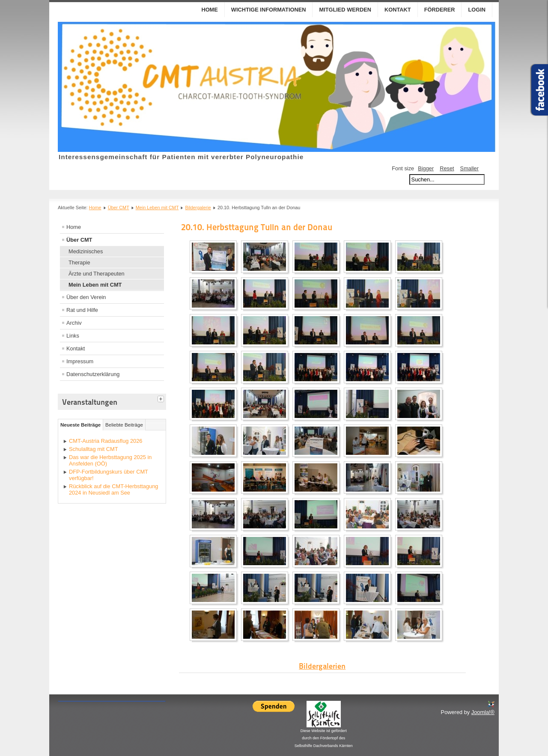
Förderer (440, 10)
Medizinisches (86, 251)
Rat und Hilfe (82, 310)
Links (73, 336)
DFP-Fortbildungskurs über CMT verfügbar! (109, 475)
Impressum (80, 361)
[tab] (162, 398)
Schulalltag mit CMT (94, 449)
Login (477, 10)
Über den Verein (86, 297)
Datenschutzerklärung (93, 374)
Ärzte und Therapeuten (97, 274)
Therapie (79, 262)
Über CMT (119, 208)
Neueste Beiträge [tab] (80, 425)
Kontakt (398, 10)
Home (209, 10)
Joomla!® (483, 712)
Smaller (469, 168)
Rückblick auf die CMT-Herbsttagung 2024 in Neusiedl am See (113, 489)
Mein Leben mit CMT (157, 208)
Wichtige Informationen (269, 10)
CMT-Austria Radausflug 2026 (106, 441)
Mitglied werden (345, 10)
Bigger (426, 168)
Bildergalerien (322, 666)
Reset (447, 168)
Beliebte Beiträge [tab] (124, 425)
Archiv (74, 323)
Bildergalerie (198, 208)
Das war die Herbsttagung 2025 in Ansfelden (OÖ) (110, 460)
